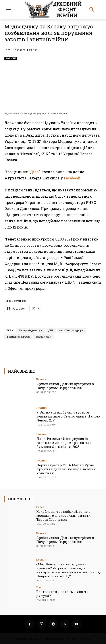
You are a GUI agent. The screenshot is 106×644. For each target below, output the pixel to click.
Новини (11, 59)
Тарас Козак (43, 337)
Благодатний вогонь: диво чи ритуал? (63, 594)
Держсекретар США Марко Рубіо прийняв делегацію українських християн (66, 469)
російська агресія (18, 337)
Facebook (72, 178)
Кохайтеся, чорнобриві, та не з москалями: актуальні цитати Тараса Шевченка (64, 515)
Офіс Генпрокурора (71, 330)
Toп (39, 587)
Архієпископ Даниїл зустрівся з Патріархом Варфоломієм (65, 386)
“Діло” (34, 172)
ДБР (51, 330)
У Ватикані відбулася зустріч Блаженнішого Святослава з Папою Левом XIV (68, 416)
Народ (40, 507)
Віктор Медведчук (31, 330)
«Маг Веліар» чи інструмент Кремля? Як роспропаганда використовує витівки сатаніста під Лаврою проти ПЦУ (69, 570)
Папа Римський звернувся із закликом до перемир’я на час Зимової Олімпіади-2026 (64, 443)
